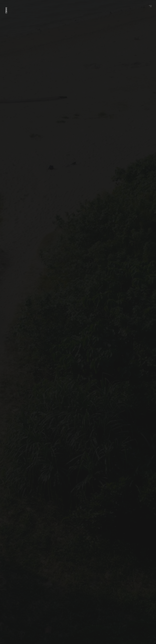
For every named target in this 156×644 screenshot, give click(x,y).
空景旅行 (6, 9)
